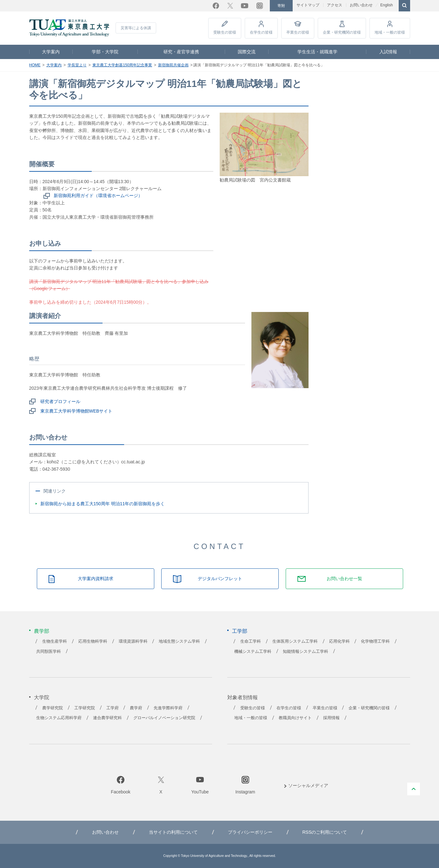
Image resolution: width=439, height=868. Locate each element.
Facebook (216, 6)
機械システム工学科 (253, 652)
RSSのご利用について (325, 832)
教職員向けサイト (295, 718)
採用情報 (331, 718)
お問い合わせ (361, 5)
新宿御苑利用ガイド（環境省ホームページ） (98, 195)
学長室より (77, 65)
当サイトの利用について (173, 832)
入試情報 (388, 52)
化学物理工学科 (375, 641)
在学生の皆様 (261, 32)
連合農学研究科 (107, 718)
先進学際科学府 (168, 708)
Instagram (260, 6)
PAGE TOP (414, 789)
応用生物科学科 (93, 641)
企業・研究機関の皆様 (342, 32)
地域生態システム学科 (179, 641)
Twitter (230, 6)
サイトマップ (308, 5)
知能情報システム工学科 (306, 652)
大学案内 (51, 52)
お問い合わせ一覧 (344, 579)
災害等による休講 (136, 28)
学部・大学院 (105, 52)
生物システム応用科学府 (59, 718)
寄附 (281, 6)
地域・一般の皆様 (390, 32)
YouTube (245, 6)
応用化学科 (339, 641)
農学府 (136, 708)
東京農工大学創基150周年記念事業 (122, 65)
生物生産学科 (55, 641)
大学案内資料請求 (96, 579)
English (386, 5)
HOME (35, 65)
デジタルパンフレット (220, 579)
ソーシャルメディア (308, 785)
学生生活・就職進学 (317, 52)
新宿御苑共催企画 (173, 65)
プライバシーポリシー (250, 832)
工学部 (240, 631)
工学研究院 (85, 708)
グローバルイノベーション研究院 (164, 718)
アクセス (335, 5)
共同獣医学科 (49, 652)
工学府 (113, 708)
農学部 (42, 631)
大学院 (42, 697)
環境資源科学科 (133, 641)
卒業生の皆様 (298, 32)
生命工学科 (251, 641)
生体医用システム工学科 (295, 641)
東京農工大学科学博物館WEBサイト (76, 411)
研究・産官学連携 (181, 52)
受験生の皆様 (225, 32)
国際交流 (247, 52)
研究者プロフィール (60, 401)
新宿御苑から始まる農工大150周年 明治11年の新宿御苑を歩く (103, 504)
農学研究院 (53, 708)
